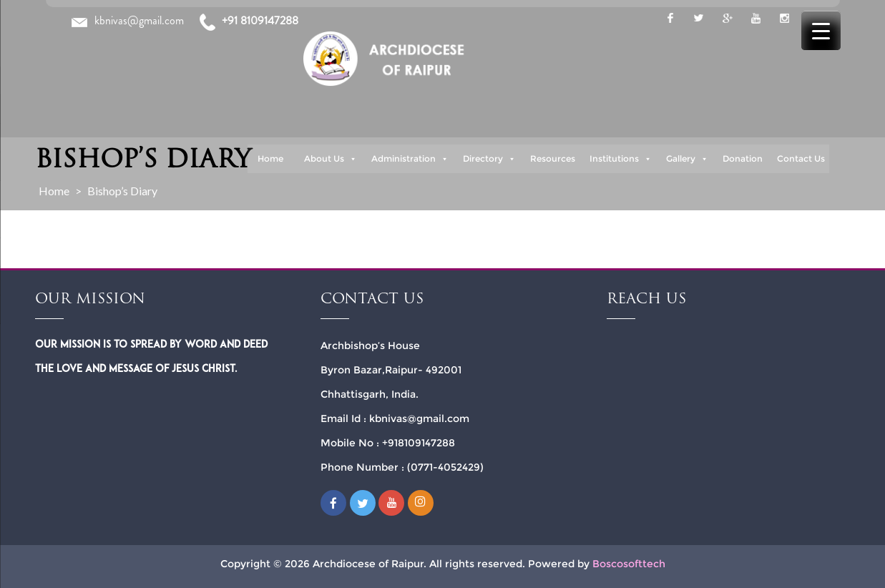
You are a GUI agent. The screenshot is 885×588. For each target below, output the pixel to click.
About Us (331, 159)
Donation (743, 158)
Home (270, 158)
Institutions (621, 159)
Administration (410, 159)
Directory (489, 159)
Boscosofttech (629, 564)
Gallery (687, 159)
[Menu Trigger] (821, 30)
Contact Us (801, 158)
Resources (553, 158)
